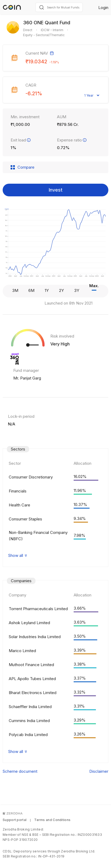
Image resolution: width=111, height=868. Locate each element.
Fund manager (26, 370)
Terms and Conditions (52, 820)
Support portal (15, 820)
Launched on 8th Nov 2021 (68, 303)
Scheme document (20, 771)
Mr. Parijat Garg (27, 378)
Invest (56, 190)
